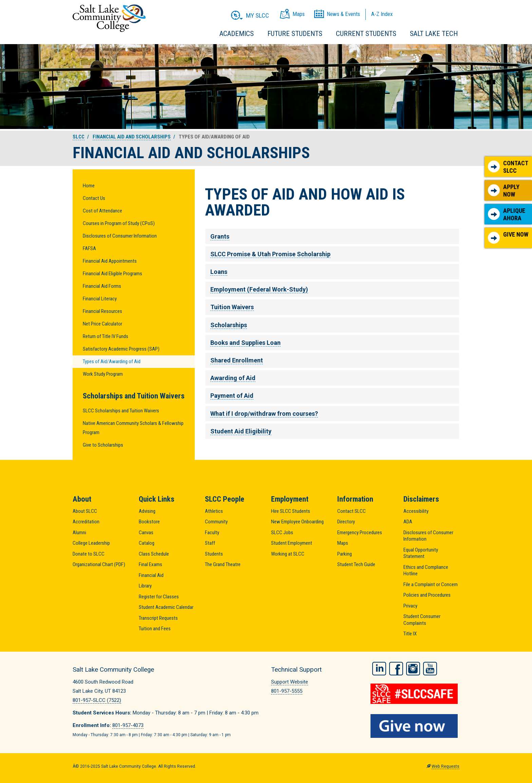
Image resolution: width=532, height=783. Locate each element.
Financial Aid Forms (102, 286)
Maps (343, 543)
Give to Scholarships (103, 445)
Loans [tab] (219, 272)
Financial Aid (151, 575)
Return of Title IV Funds (106, 336)
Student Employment (292, 543)
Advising (147, 511)
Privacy (410, 606)
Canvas (146, 533)
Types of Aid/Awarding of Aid (112, 361)
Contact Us (94, 198)
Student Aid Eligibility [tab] (241, 431)
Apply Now (504, 191)
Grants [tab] (220, 236)
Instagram (413, 669)
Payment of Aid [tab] (232, 396)
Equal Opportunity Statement (421, 553)
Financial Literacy (100, 299)
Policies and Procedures (427, 595)
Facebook (396, 669)
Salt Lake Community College (109, 18)
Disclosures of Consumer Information (120, 236)
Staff (210, 543)
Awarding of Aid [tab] (233, 378)
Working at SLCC (288, 554)
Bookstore (149, 522)
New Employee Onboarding (297, 522)
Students (214, 554)
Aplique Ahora (507, 214)
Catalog (147, 543)
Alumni (79, 533)
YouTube (430, 669)
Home (89, 186)
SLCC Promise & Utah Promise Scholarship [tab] (270, 254)
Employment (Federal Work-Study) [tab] (259, 289)
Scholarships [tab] (229, 325)
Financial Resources (102, 311)
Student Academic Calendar (166, 607)
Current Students (366, 34)
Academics (237, 34)
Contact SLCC (508, 167)
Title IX (410, 634)
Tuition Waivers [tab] (232, 307)
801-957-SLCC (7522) (97, 700)
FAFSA (89, 248)
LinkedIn (379, 669)
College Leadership (91, 543)
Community (216, 522)
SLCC (79, 137)
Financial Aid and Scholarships (132, 137)
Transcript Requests (158, 618)
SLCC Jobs (282, 533)
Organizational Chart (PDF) (99, 564)
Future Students (295, 34)
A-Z (382, 14)
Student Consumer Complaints (422, 620)
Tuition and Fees (155, 629)
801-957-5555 (287, 691)
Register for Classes (159, 597)
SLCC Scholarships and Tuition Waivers (121, 411)
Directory (346, 522)
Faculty (212, 533)
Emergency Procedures (360, 533)
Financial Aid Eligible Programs (112, 274)
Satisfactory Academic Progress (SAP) (121, 349)
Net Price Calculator (102, 324)
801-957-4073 (128, 725)
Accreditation (86, 522)
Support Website (290, 682)
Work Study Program (103, 374)
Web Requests (445, 766)
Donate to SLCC (89, 554)
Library (145, 586)
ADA (408, 522)
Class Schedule (154, 554)
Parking (345, 554)
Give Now (508, 237)
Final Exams (150, 564)
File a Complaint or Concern (431, 584)
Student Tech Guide (356, 564)
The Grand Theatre (223, 564)
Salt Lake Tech (434, 34)
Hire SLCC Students (291, 511)
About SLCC (85, 511)
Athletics (214, 511)
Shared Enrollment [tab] (237, 360)
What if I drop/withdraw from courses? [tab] (264, 414)
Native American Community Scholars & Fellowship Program (133, 428)
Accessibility (416, 511)
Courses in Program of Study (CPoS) (119, 223)
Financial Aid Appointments (110, 261)
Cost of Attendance (102, 211)
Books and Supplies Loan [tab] (245, 343)
